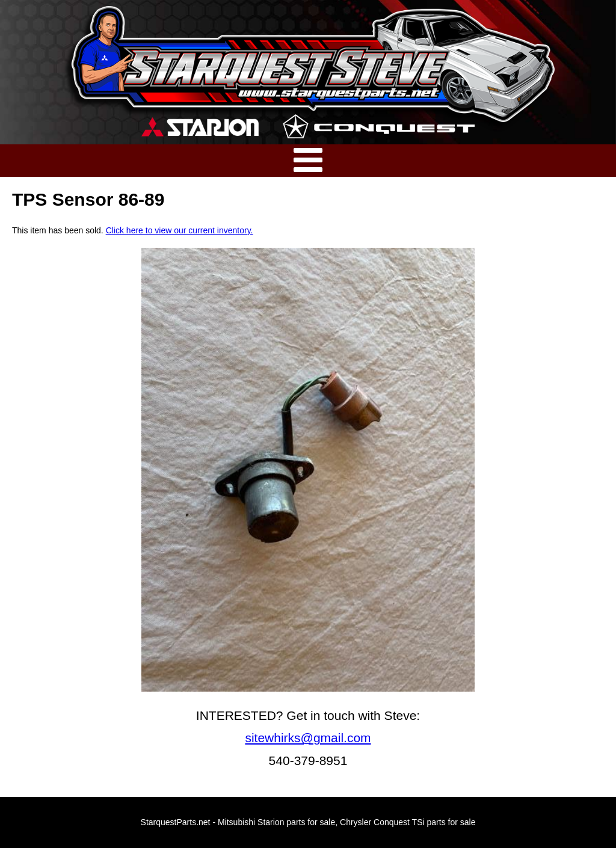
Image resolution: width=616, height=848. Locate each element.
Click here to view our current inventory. (180, 230)
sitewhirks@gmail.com (308, 738)
